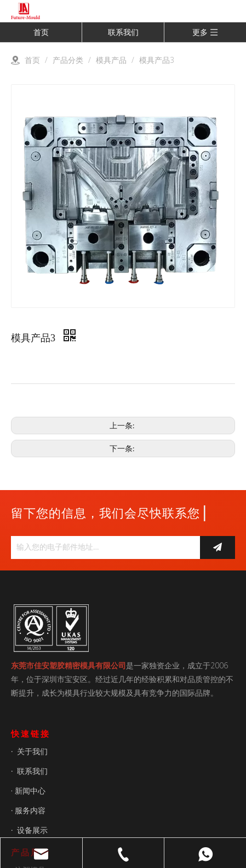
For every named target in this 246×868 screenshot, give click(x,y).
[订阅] (218, 547)
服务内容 (30, 810)
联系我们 (123, 32)
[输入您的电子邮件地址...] (103, 547)
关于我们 (32, 751)
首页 (41, 32)
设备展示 (32, 830)
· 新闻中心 (28, 791)
